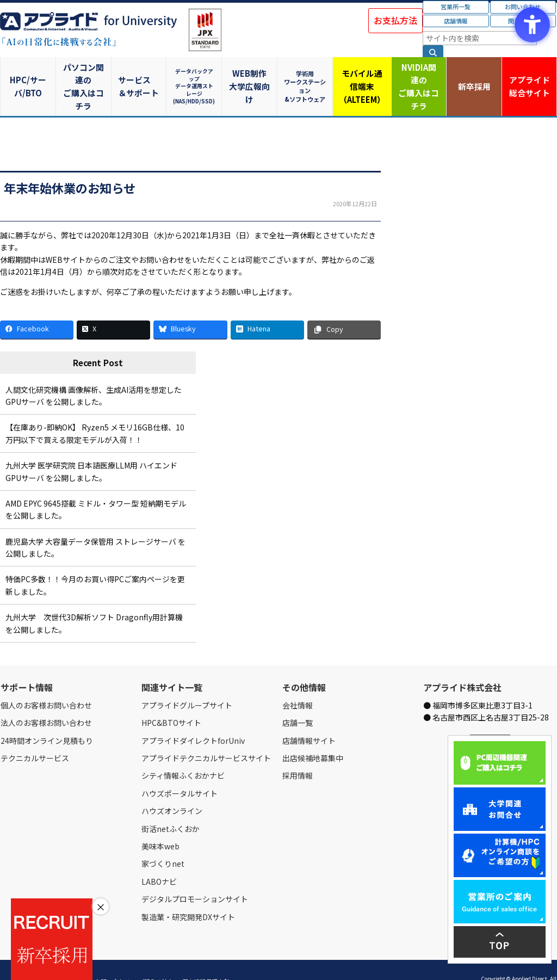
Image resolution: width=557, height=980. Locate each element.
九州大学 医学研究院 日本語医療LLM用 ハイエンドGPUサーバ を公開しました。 (91, 449)
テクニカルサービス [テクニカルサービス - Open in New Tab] (35, 736)
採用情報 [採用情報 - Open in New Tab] (298, 753)
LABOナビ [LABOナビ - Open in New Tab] (159, 859)
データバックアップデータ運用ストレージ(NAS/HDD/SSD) (195, 75)
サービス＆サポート (140, 75)
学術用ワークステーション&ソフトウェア (307, 75)
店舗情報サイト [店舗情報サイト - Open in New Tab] (309, 718)
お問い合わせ (113, 959)
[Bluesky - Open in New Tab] (190, 307)
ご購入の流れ (156, 959)
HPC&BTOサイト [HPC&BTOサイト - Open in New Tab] (171, 700)
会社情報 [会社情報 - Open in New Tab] (298, 683)
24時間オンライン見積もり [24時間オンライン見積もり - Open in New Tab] (47, 718)
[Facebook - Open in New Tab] (37, 307)
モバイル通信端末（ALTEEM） (363, 75)
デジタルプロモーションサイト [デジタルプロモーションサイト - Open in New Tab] (195, 877)
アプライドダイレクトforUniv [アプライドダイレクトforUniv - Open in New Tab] (193, 718)
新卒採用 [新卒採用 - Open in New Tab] (474, 75)
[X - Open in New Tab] (113, 307)
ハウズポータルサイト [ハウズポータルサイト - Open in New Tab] (180, 771)
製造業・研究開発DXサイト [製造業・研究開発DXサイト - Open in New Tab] (188, 894)
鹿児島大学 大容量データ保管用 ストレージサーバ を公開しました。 (95, 525)
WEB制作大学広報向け (251, 75)
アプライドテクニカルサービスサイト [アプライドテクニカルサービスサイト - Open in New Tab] (206, 736)
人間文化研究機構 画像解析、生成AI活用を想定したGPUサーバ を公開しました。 (94, 373)
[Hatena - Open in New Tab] (267, 307)
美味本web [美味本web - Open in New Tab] (160, 824)
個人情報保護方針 (206, 959)
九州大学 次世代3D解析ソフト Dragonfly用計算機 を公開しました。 (94, 601)
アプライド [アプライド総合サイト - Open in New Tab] (529, 76)
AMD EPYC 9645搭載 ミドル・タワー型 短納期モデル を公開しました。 (96, 487)
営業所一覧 (456, 7)
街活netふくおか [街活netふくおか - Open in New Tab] (171, 806)
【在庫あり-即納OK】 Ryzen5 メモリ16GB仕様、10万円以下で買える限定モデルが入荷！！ (95, 411)
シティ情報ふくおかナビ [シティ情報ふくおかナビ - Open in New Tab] (183, 753)
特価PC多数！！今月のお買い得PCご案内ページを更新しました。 (95, 563)
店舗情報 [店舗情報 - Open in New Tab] (456, 21)
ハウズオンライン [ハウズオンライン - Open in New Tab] (172, 788)
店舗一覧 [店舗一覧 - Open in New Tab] (298, 700)
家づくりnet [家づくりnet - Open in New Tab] (163, 841)
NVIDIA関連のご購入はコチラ (418, 75)
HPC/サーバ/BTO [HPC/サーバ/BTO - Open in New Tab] (28, 75)
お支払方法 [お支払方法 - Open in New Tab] (395, 20)
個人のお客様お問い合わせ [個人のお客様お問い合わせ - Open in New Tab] (46, 683)
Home (9, 959)
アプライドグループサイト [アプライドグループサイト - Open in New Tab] (187, 683)
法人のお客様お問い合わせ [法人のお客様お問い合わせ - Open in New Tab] (46, 700)
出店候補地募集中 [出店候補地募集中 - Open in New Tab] (313, 736)
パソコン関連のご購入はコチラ (84, 75)
